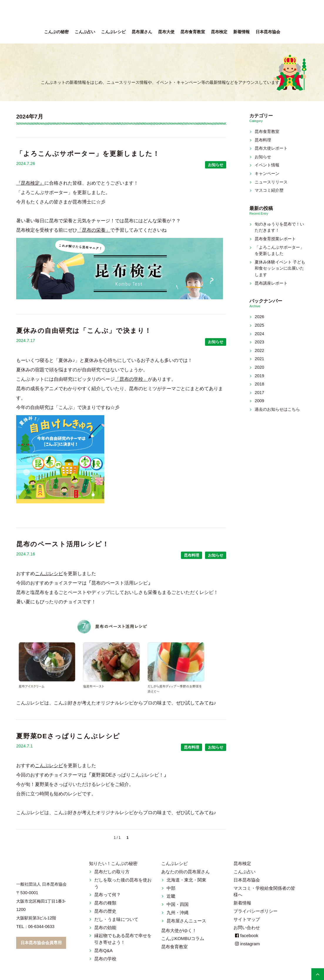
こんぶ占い (85, 32)
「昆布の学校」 (131, 379)
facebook (246, 935)
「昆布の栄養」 (94, 230)
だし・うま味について (116, 919)
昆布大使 (166, 32)
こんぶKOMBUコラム (183, 938)
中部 (171, 888)
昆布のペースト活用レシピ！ (63, 544)
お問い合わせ (247, 928)
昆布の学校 (105, 959)
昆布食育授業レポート (275, 239)
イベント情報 (267, 165)
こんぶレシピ (113, 32)
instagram (247, 944)
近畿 (171, 896)
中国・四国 (178, 904)
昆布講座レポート (271, 283)
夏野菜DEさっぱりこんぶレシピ (68, 736)
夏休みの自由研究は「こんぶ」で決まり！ (84, 331)
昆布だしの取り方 (112, 872)
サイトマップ (247, 919)
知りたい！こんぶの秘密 (113, 863)
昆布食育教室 (193, 32)
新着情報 (241, 32)
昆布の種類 (105, 903)
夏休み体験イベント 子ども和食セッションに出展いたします (280, 268)
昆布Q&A (103, 950)
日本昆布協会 (268, 32)
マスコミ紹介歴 (269, 190)
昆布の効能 (105, 928)
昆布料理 (192, 555)
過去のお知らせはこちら (277, 409)
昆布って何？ (108, 895)
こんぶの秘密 (56, 32)
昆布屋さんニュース (186, 921)
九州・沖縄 (178, 913)
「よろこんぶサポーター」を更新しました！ (88, 154)
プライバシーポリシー (256, 911)
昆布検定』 (33, 183)
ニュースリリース (271, 182)
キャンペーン (267, 173)
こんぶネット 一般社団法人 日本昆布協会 (162, 15)
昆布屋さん (142, 32)
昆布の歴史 (105, 911)
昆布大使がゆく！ (179, 930)
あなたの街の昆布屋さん (185, 872)
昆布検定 (219, 32)
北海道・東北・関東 (186, 880)
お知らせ (216, 165)
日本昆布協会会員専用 (41, 943)
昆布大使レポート (271, 148)
